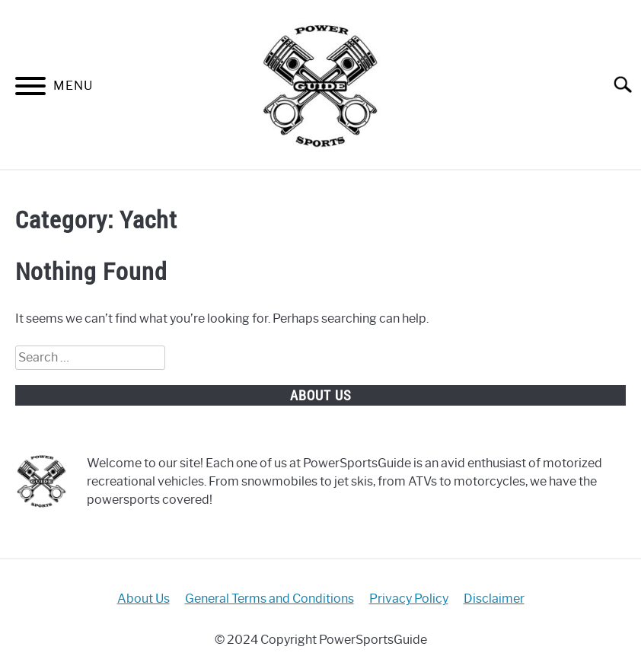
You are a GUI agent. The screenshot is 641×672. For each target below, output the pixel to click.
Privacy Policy (409, 599)
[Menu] (30, 89)
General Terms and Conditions (269, 599)
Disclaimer (494, 599)
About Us (144, 599)
